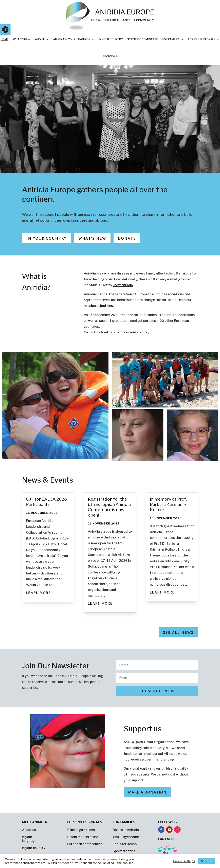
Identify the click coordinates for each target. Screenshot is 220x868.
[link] (5, 30)
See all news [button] (178, 632)
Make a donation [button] (147, 792)
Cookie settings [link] (184, 861)
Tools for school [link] (125, 844)
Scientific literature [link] (83, 837)
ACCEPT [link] (206, 861)
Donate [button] (127, 238)
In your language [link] (29, 839)
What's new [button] (92, 238)
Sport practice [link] (124, 851)
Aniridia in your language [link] (72, 39)
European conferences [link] (85, 844)
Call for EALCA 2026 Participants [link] (46, 502)
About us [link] (29, 830)
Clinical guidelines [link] (81, 830)
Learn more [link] (38, 593)
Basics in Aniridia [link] (126, 830)
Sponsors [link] (110, 56)
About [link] (40, 39)
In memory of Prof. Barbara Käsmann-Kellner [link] (168, 504)
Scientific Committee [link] (143, 39)
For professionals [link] (202, 39)
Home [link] (5, 39)
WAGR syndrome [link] (126, 837)
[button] (157, 691)
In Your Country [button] (46, 238)
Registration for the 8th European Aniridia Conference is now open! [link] (109, 507)
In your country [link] (111, 39)
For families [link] (171, 39)
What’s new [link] (22, 39)
